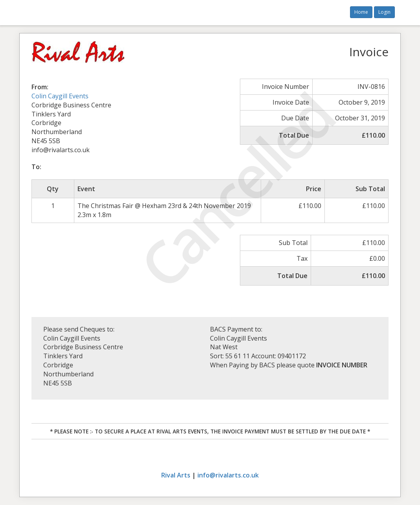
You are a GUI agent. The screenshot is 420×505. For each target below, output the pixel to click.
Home (361, 12)
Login (384, 12)
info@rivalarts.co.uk (228, 475)
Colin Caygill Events (60, 96)
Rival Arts (176, 475)
